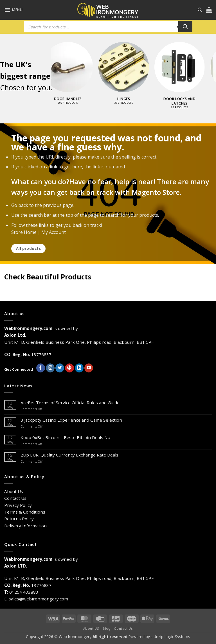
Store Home (24, 232)
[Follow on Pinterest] (69, 368)
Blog (106, 628)
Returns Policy (19, 519)
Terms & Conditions (25, 512)
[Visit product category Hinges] (135, 76)
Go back (20, 205)
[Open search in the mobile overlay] (200, 10)
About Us (14, 491)
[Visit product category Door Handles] (79, 76)
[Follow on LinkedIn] (79, 368)
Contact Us (15, 498)
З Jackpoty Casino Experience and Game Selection (71, 420)
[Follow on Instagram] (50, 368)
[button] (13, 10)
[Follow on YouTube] (89, 368)
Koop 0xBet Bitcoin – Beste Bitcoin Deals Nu (65, 437)
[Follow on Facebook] (41, 368)
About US (91, 628)
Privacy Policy (18, 505)
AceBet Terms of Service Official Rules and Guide (70, 403)
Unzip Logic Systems (172, 637)
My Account (54, 232)
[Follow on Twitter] (60, 368)
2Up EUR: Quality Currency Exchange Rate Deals (69, 455)
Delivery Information (25, 526)
